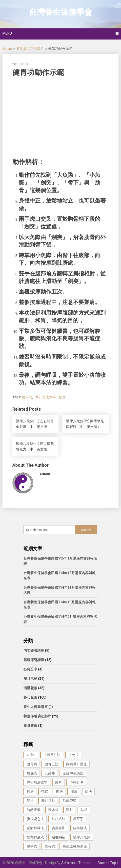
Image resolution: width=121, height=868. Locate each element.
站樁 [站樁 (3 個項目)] (84, 810)
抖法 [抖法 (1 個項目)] (30, 791)
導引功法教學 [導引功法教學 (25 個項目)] (37, 782)
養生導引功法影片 (30, 49)
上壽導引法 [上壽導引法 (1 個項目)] (52, 755)
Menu (7, 33)
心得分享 (30, 669)
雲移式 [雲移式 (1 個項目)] (50, 846)
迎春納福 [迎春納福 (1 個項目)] (59, 837)
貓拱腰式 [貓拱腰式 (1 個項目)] (80, 828)
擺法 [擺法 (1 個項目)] (74, 791)
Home (7, 49)
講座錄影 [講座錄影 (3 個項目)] (59, 828)
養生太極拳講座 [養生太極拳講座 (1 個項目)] (75, 846)
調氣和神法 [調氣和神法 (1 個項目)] (35, 828)
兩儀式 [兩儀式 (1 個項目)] (32, 773)
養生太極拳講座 (36, 707)
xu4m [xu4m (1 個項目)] (31, 755)
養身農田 (30, 726)
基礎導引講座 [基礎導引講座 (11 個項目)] (73, 773)
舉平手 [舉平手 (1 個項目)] (78, 819)
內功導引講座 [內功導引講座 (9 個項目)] (77, 764)
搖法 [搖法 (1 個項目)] (59, 791)
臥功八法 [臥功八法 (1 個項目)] (59, 819)
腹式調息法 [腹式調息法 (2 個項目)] (35, 819)
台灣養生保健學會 (60, 12)
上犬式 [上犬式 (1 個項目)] (73, 755)
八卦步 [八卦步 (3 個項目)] (50, 773)
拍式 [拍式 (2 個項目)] (45, 791)
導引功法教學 (45, 397)
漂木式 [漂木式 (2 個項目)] (53, 810)
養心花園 (30, 697)
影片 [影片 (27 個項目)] (59, 782)
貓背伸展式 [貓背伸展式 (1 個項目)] (35, 837)
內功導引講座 (34, 650)
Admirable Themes (76, 863)
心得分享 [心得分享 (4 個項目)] (77, 782)
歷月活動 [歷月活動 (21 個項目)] (48, 801)
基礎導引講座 (34, 660)
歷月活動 (30, 679)
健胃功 (27, 397)
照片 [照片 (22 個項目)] (70, 810)
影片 (62, 397)
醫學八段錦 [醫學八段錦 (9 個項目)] (82, 837)
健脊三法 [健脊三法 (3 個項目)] (52, 764)
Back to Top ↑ (108, 863)
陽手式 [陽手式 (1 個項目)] (32, 846)
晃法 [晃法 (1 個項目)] (30, 801)
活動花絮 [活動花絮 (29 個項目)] (70, 801)
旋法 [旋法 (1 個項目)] (88, 791)
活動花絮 (30, 688)
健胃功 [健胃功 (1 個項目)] (32, 764)
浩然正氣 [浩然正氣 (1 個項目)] (34, 810)
